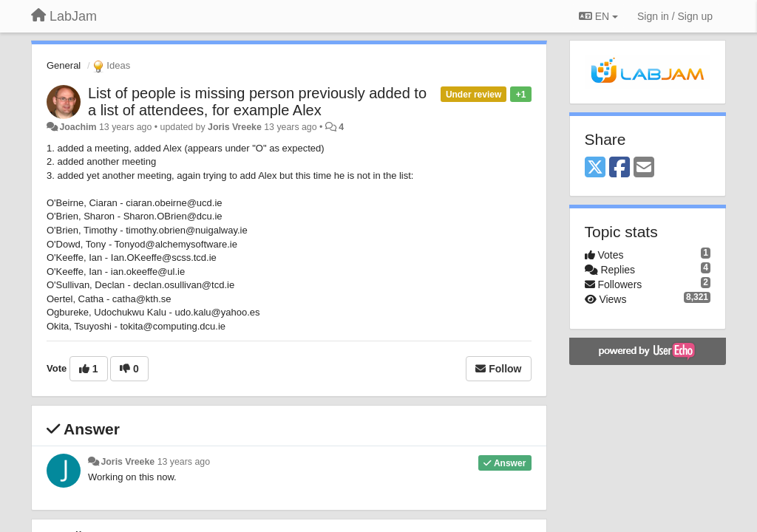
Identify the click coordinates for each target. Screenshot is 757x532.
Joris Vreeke (235, 127)
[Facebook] (619, 168)
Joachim (78, 127)
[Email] (644, 168)
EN (598, 16)
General (64, 65)
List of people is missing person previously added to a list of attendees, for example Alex (257, 102)
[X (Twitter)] (595, 168)
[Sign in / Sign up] (675, 16)
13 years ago (184, 462)
